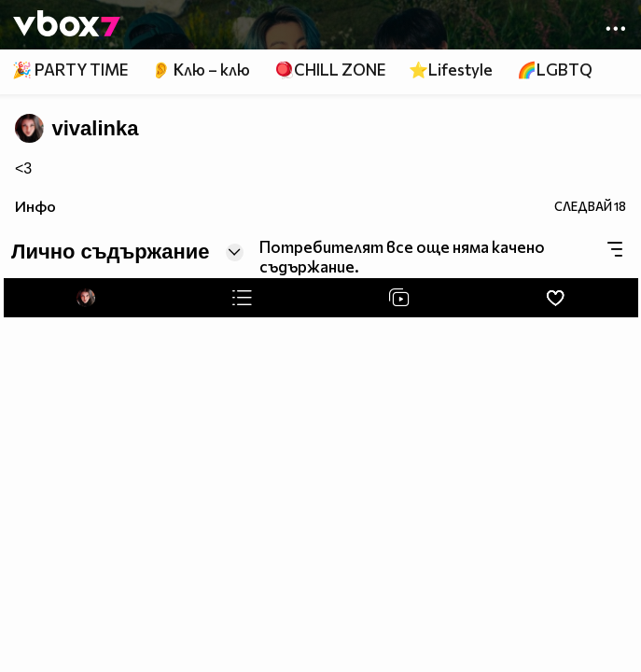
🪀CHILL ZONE (330, 70)
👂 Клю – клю (201, 70)
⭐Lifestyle (451, 70)
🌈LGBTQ (555, 70)
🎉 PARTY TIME (70, 70)
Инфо (35, 206)
